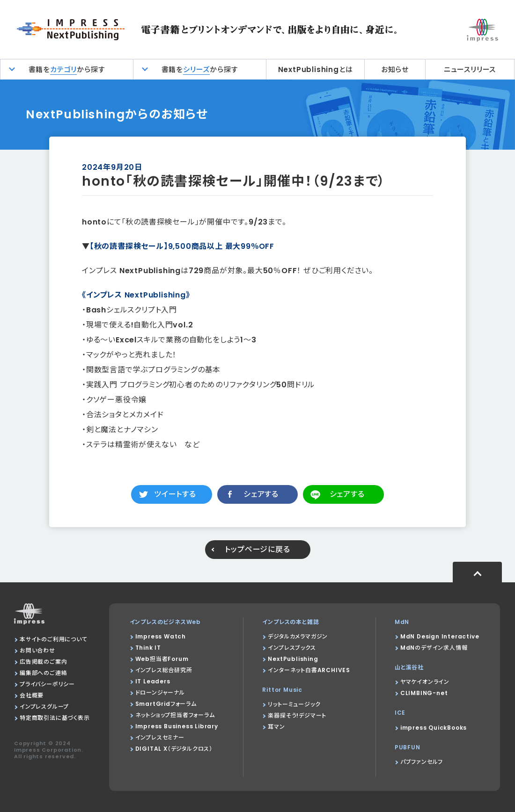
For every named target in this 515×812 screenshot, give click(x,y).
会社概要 (32, 695)
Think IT (148, 648)
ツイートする (175, 494)
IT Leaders (153, 681)
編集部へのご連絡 (43, 673)
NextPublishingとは (316, 69)
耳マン (276, 727)
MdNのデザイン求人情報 (434, 648)
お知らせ (395, 69)
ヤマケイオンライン (425, 682)
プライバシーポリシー (47, 684)
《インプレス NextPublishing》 (136, 295)
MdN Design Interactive (440, 636)
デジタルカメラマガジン (298, 636)
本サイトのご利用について (54, 639)
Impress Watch (161, 636)
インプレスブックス (292, 648)
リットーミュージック (294, 704)
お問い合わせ (37, 650)
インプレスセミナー (160, 737)
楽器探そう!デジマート (297, 715)
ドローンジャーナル (160, 692)
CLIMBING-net (424, 693)
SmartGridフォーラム (166, 704)
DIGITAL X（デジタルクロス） (174, 749)
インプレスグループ (44, 707)
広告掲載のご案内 (43, 662)
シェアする (261, 494)
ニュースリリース (470, 69)
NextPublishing (293, 659)
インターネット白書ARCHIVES (309, 670)
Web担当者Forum (162, 659)
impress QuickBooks (434, 728)
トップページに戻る (257, 549)
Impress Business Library (177, 726)
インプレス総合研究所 (164, 670)
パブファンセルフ (422, 762)
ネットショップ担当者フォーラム (175, 715)
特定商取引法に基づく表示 (55, 718)
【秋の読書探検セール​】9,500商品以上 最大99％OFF (182, 246)
